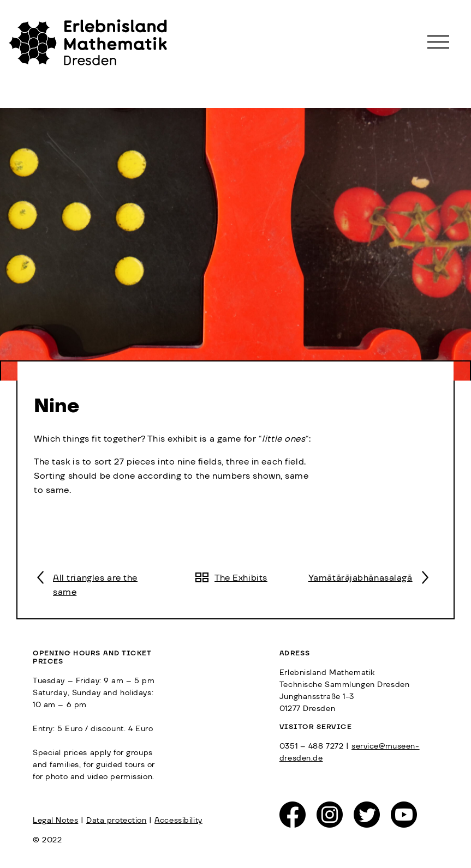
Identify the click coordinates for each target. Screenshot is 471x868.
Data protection (117, 821)
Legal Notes (55, 821)
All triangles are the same (95, 585)
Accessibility (178, 821)
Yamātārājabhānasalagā (360, 578)
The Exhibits (241, 578)
